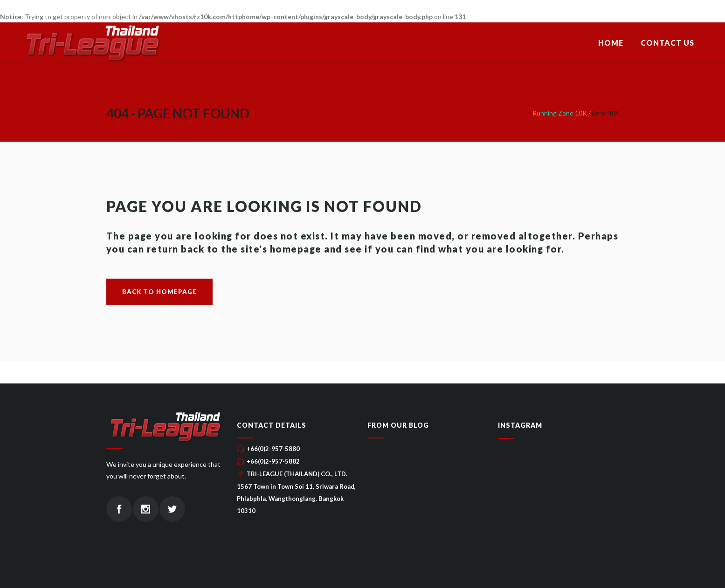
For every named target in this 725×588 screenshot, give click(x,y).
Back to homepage (159, 292)
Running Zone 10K (560, 113)
